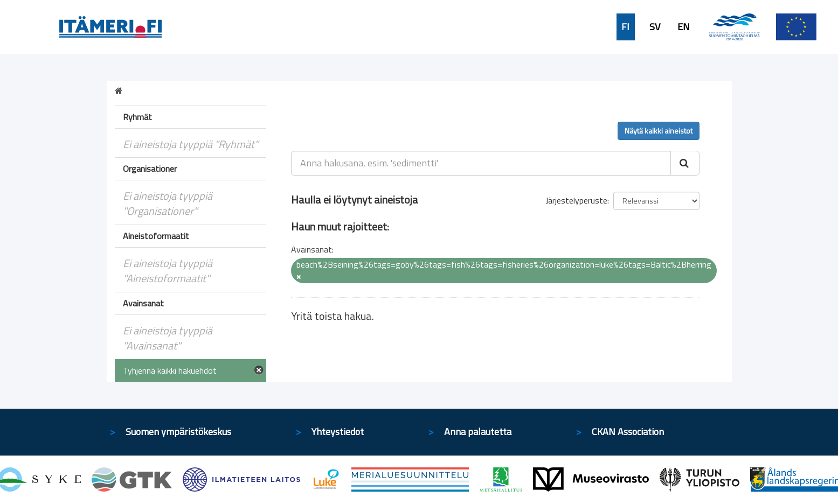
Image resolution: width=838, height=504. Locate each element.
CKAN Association (628, 432)
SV (655, 27)
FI (625, 27)
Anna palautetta (478, 432)
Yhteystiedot (338, 432)
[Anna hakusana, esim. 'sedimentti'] (481, 163)
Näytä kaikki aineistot (659, 131)
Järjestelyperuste (576, 200)
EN (684, 27)
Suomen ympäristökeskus (178, 432)
